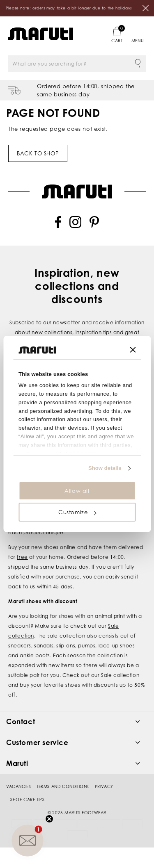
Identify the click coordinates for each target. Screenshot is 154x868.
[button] (28, 841)
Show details (105, 468)
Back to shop (38, 153)
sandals (44, 646)
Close (146, 8)
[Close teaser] (49, 819)
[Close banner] (133, 350)
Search (138, 64)
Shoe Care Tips (27, 800)
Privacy (104, 786)
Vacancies (18, 786)
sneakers (20, 646)
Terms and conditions (63, 786)
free (22, 557)
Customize (77, 512)
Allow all (77, 491)
